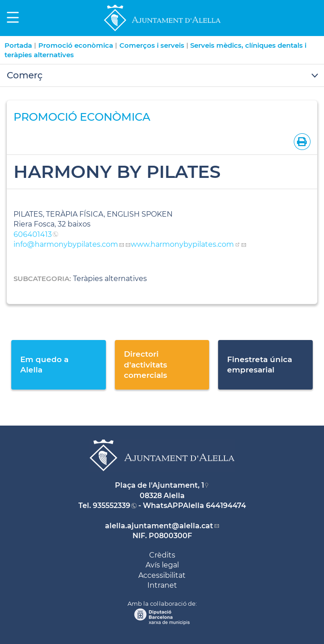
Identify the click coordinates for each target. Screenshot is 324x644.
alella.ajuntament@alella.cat (159, 526)
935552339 (112, 506)
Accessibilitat (162, 575)
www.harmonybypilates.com (182, 244)
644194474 (226, 506)
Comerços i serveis (152, 45)
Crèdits (162, 555)
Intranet (162, 585)
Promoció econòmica (76, 45)
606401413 (33, 234)
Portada (18, 45)
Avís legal (162, 565)
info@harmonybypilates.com (66, 244)
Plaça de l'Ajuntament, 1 (160, 485)
